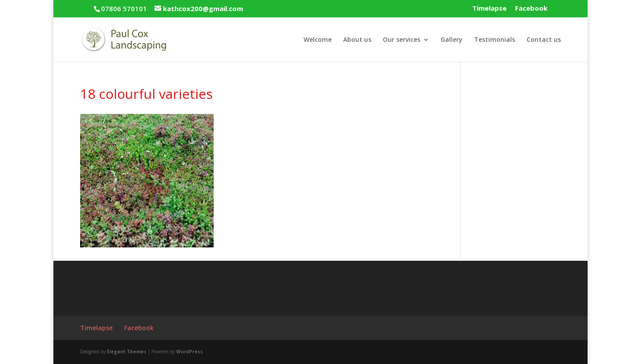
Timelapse (489, 9)
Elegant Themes (127, 352)
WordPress (190, 352)
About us (357, 40)
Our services (402, 40)
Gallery (452, 40)
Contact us (544, 40)
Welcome (318, 40)
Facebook (531, 9)
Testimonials (495, 40)
